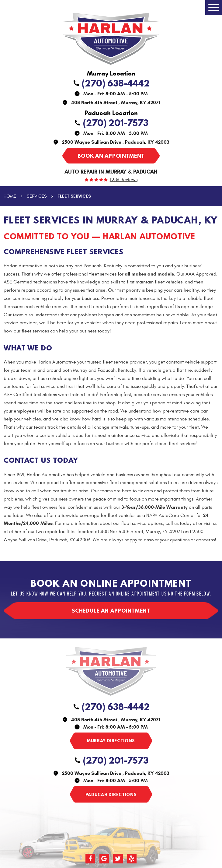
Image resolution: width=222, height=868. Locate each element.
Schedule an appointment (111, 611)
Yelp (132, 859)
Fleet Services (74, 196)
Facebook (90, 859)
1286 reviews (124, 180)
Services (37, 196)
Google (104, 859)
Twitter (118, 859)
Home (10, 196)
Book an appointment (111, 156)
